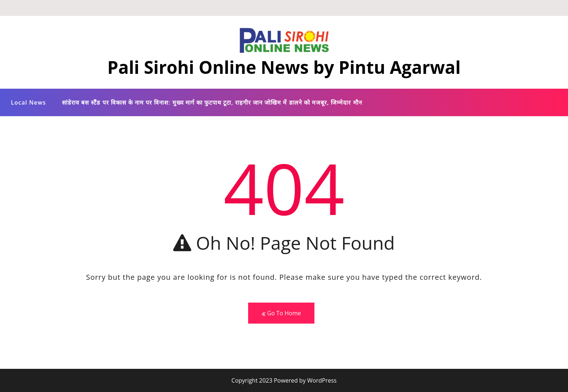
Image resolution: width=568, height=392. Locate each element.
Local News (28, 102)
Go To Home (281, 313)
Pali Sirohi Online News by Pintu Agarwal (284, 67)
